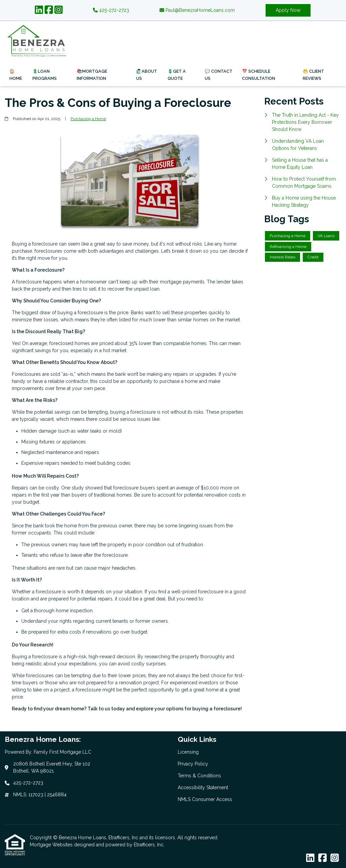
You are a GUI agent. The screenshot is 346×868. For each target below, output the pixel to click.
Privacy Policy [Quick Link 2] (193, 764)
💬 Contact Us (219, 75)
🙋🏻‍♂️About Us (147, 75)
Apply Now (288, 10)
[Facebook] (49, 10)
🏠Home (16, 75)
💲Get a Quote (177, 75)
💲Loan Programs (45, 75)
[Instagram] (59, 10)
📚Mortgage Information (92, 75)
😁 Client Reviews (313, 75)
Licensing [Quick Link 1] (188, 752)
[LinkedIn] (39, 10)
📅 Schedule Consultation (258, 75)
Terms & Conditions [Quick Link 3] (199, 776)
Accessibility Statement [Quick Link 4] (203, 787)
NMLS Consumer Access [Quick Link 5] (205, 799)
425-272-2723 (111, 10)
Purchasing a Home (88, 119)
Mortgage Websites (52, 845)
